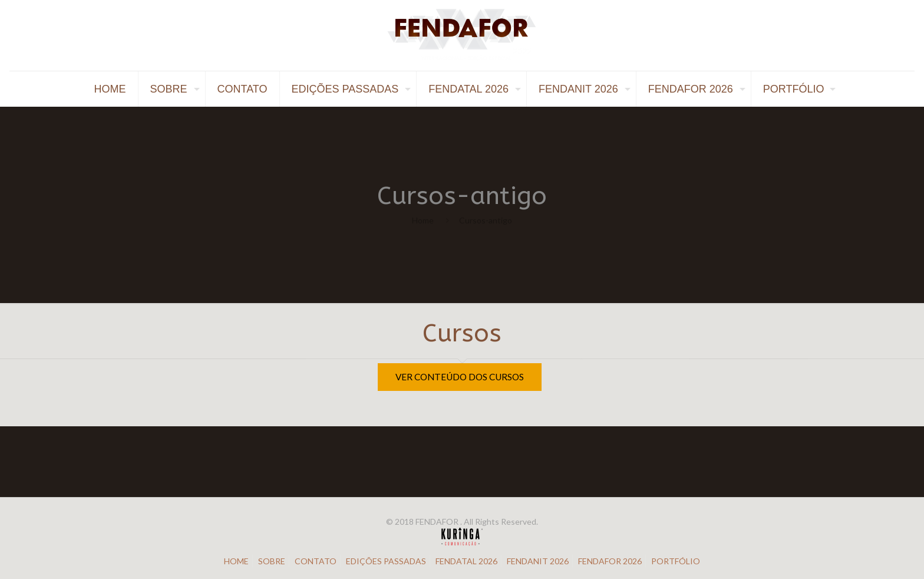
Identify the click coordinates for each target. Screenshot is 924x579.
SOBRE (272, 561)
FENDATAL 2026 (466, 561)
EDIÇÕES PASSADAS (386, 561)
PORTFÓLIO (676, 561)
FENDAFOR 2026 (610, 561)
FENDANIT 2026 (538, 561)
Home (423, 220)
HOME (236, 561)
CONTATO (316, 561)
